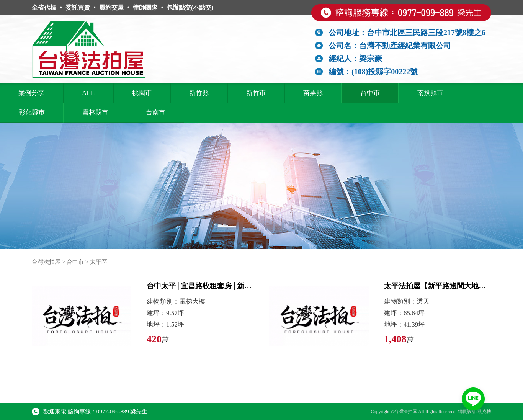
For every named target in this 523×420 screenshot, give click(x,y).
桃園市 (142, 93)
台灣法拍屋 (46, 262)
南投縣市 (430, 93)
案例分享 (31, 93)
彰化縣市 (32, 112)
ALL (88, 93)
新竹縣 (199, 93)
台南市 (156, 112)
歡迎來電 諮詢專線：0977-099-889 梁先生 (90, 412)
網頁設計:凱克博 (475, 412)
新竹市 (256, 93)
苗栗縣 (313, 93)
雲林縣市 (95, 112)
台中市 (370, 93)
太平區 (99, 262)
